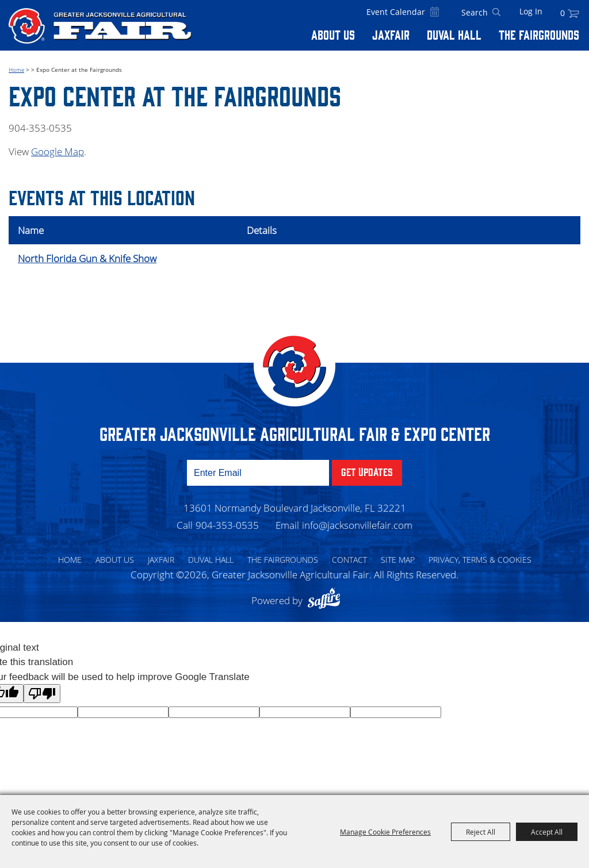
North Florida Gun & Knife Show (87, 258)
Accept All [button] (547, 832)
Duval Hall (454, 34)
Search (496, 13)
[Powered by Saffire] (327, 600)
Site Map (398, 560)
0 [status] (563, 13)
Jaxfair (391, 34)
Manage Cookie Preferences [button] (385, 832)
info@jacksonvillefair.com (357, 525)
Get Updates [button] (367, 471)
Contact (349, 560)
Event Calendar (396, 12)
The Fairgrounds (539, 34)
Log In (531, 11)
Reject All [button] (481, 832)
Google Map (58, 151)
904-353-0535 (227, 525)
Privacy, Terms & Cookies (480, 560)
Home (16, 70)
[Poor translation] (42, 694)
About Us (333, 34)
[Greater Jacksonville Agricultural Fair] (100, 26)
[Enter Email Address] (258, 473)
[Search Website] (475, 13)
